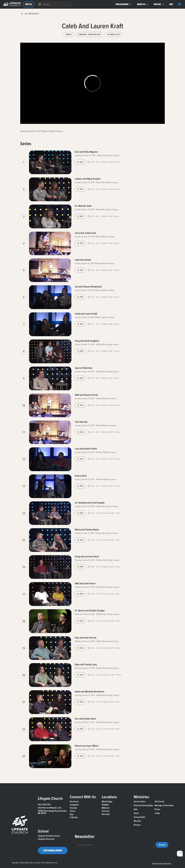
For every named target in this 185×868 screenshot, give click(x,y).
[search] (55, 4)
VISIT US (29, 4)
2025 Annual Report (53, 850)
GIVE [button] (171, 4)
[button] (11, 4)
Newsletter (85, 836)
